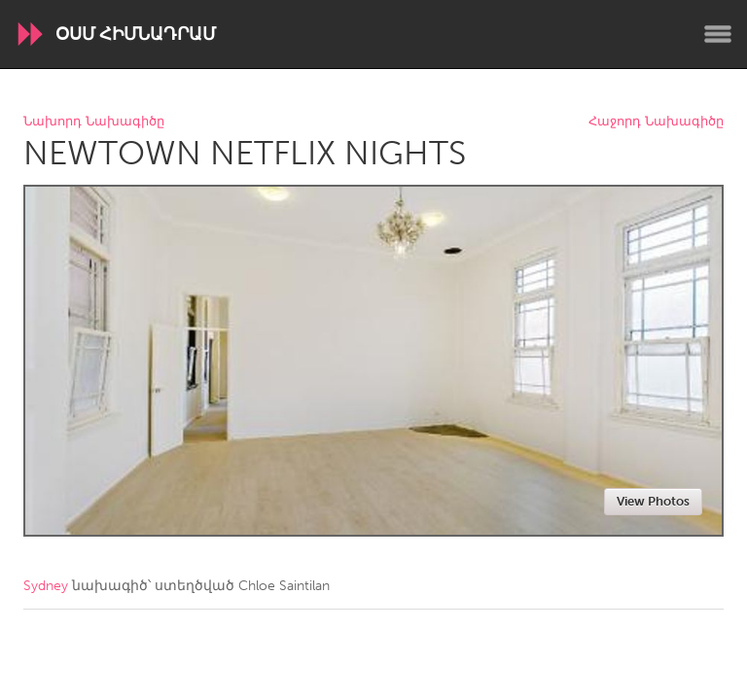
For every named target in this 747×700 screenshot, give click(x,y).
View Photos (653, 501)
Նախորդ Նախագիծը (94, 122)
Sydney (46, 586)
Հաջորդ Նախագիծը (656, 122)
